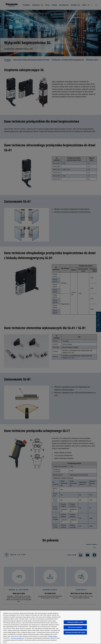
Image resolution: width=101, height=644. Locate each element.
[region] (50, 627)
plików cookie (53, 636)
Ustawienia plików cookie (75, 622)
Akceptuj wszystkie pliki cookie (75, 632)
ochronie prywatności (17, 638)
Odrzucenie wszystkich (75, 627)
